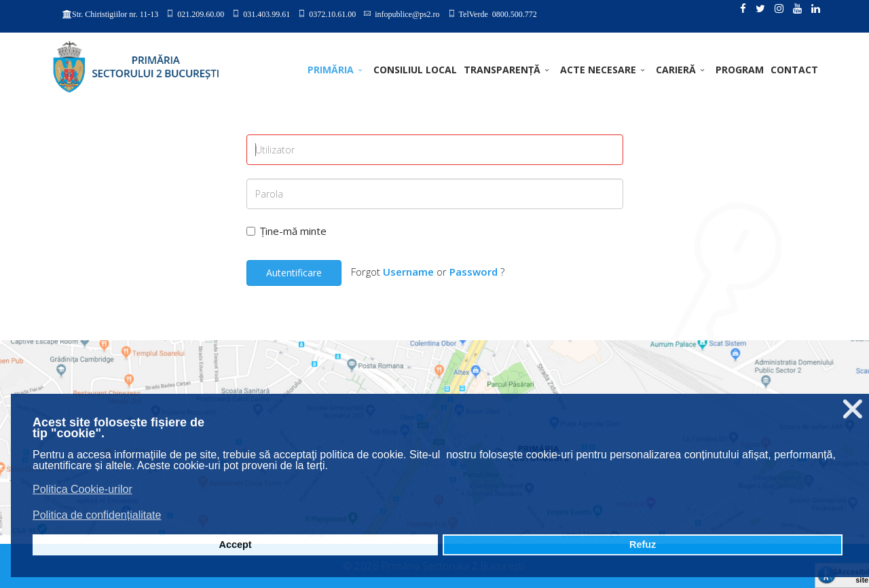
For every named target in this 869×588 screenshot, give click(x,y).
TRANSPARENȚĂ (502, 70)
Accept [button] (236, 545)
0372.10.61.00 (332, 14)
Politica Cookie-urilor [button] (82, 489)
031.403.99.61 (266, 14)
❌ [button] (853, 409)
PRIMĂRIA (331, 70)
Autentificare (294, 273)
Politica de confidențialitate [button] (97, 515)
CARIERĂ (676, 70)
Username (408, 272)
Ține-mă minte (286, 231)
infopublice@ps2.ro (407, 14)
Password (474, 272)
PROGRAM (740, 70)
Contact (794, 70)
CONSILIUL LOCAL (415, 70)
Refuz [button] (643, 545)
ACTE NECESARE (598, 70)
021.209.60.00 (201, 14)
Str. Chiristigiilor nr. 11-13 (115, 14)
